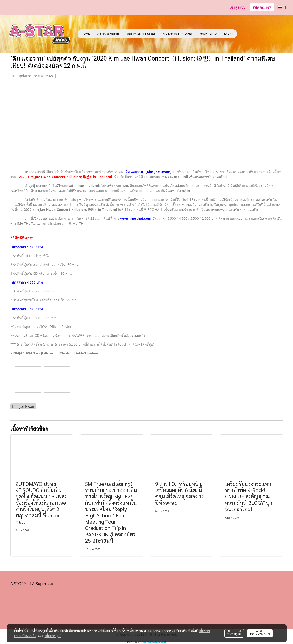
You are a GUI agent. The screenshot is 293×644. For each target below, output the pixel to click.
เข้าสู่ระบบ (238, 7)
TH (283, 7)
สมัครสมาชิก (262, 7)
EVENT (229, 34)
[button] (244, 34)
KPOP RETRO (208, 34)
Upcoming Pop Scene (141, 34)
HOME (86, 34)
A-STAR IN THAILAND (177, 34)
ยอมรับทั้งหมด (260, 633)
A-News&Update (108, 34)
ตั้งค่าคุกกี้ (234, 633)
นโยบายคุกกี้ (53, 636)
